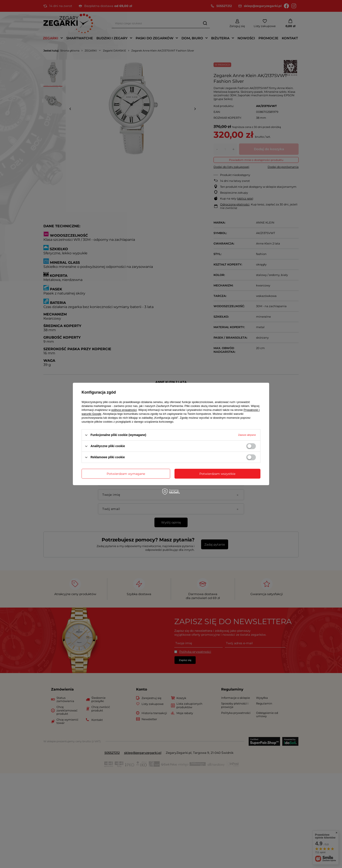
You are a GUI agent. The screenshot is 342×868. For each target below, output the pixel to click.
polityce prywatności (124, 410)
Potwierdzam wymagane (126, 474)
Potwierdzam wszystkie (217, 474)
